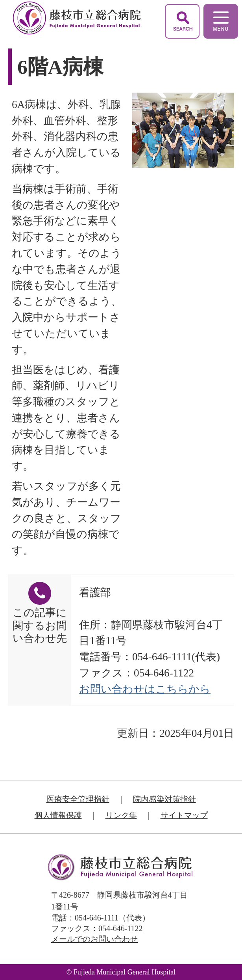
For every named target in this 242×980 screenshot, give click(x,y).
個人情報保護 (58, 815)
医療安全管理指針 (78, 799)
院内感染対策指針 (164, 799)
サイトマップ (184, 815)
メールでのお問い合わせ (94, 939)
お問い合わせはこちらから (145, 689)
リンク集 (121, 815)
